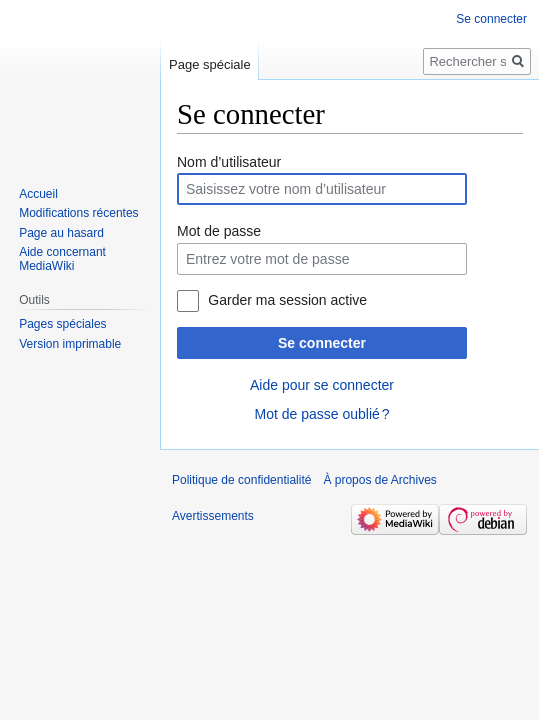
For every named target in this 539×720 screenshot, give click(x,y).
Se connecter (322, 343)
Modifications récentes (78, 213)
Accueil (38, 194)
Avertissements (213, 516)
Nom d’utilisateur (229, 162)
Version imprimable (70, 344)
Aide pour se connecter (322, 385)
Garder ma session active (287, 300)
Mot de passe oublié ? (321, 414)
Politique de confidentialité (241, 480)
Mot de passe (219, 231)
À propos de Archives (379, 480)
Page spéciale (210, 64)
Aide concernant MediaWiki (62, 259)
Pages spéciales (62, 324)
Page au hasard (61, 233)
